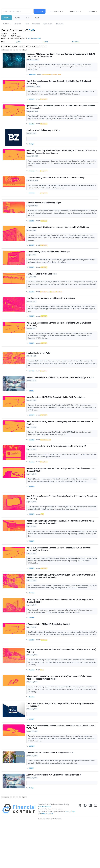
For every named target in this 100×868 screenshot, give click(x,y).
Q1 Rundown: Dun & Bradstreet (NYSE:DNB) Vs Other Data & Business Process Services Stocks (61, 110)
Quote (18, 42)
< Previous (5, 50)
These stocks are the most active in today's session (50, 794)
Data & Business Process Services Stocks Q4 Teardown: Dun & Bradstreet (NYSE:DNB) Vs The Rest (59, 577)
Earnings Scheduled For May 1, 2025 (44, 134)
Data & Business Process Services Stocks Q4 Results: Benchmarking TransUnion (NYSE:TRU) (62, 523)
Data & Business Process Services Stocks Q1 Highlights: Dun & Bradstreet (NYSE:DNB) (59, 84)
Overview (18, 24)
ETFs (27, 18)
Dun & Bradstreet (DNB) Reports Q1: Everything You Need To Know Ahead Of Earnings (60, 444)
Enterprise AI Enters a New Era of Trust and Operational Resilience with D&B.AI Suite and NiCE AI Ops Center (61, 56)
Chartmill (32, 810)
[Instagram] (96, 854)
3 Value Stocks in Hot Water (39, 370)
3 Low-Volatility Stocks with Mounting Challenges (48, 263)
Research (75, 42)
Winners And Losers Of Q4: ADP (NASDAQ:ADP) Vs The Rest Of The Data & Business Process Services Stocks (59, 716)
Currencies (36, 24)
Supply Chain (45, 101)
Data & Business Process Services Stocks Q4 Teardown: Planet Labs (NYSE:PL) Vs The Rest (61, 767)
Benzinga (32, 148)
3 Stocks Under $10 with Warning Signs (44, 211)
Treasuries (60, 24)
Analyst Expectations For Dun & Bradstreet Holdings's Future (54, 818)
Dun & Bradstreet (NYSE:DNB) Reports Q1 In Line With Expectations (56, 417)
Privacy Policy (70, 856)
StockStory (32, 101)
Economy (57, 75)
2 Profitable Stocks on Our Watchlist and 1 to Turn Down (51, 312)
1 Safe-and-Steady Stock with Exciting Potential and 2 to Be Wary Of (56, 468)
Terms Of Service (47, 858)
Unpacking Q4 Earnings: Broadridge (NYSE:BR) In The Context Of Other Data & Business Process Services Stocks (61, 549)
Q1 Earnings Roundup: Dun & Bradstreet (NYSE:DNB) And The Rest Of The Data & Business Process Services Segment (61, 157)
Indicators (91, 11)
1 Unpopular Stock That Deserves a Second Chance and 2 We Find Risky (58, 237)
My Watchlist (74, 11)
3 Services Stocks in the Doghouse (42, 286)
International (48, 24)
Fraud (62, 75)
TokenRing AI (33, 75)
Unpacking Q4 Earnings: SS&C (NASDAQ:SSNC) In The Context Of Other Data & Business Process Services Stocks (61, 606)
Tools (37, 18)
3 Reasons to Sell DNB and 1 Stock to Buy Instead (48, 656)
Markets (6, 18)
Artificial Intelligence (48, 75)
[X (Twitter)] (80, 854)
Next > (25, 50)
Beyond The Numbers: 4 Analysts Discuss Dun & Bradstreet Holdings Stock (60, 396)
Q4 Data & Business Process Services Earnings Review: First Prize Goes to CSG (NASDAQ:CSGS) (61, 493)
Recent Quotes (55, 11)
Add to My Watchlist (35, 38)
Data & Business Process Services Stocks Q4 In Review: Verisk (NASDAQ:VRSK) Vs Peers (62, 687)
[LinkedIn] (90, 854)
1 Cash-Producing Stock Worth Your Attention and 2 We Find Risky (56, 184)
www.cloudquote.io (44, 851)
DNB (31, 30)
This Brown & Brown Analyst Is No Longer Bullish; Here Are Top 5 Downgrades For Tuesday (61, 744)
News (27, 24)
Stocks (18, 18)
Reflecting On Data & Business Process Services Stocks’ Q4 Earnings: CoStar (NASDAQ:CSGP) (60, 632)
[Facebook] (85, 854)
